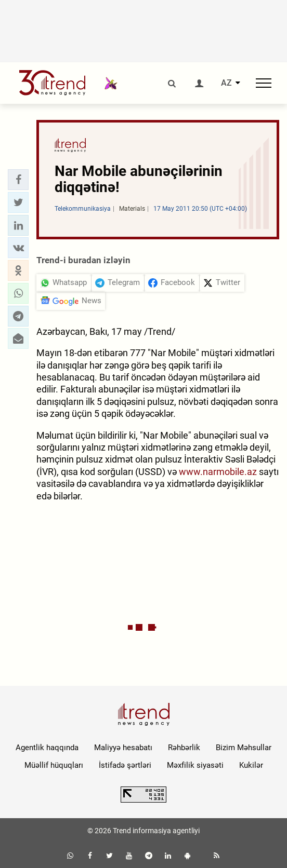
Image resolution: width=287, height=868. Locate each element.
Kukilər (251, 765)
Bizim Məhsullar (244, 748)
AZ (226, 83)
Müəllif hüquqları (54, 765)
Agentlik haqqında (47, 748)
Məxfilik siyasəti (195, 765)
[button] (18, 180)
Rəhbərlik (184, 748)
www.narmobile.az (218, 472)
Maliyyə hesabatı (123, 748)
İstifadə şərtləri (125, 765)
